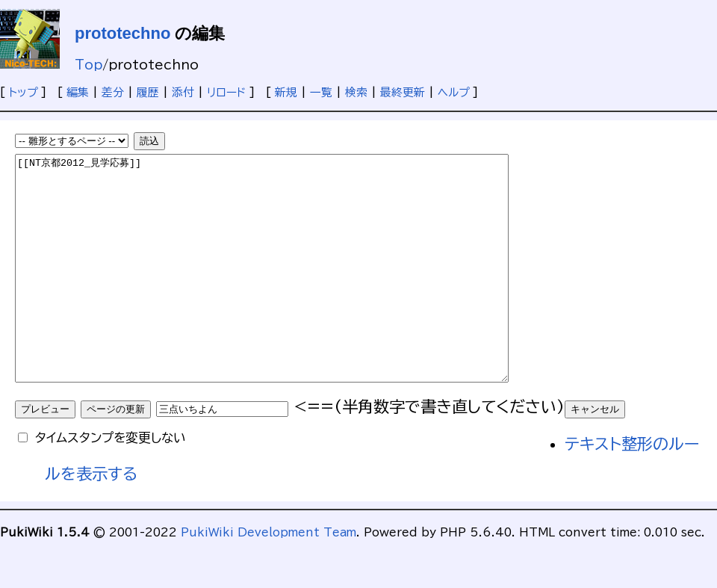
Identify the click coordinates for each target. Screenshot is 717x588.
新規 (286, 92)
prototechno (122, 33)
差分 (113, 92)
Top (89, 65)
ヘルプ (453, 92)
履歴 (148, 92)
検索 (356, 92)
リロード (226, 92)
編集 (78, 92)
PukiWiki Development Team (269, 577)
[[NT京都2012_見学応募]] (292, 291)
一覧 (321, 92)
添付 (183, 92)
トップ (23, 92)
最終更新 (403, 92)
